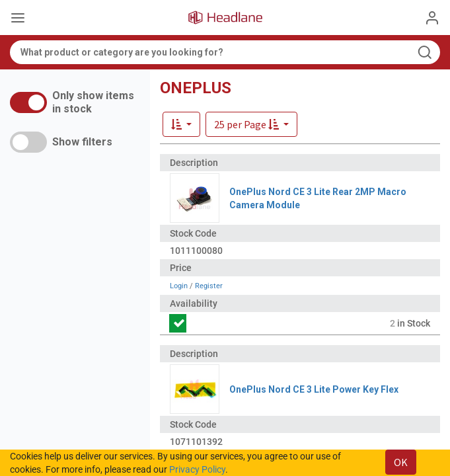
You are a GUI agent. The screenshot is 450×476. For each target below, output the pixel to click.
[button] (251, 124)
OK (401, 462)
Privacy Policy (197, 469)
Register (209, 286)
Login (179, 286)
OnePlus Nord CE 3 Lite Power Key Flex (314, 389)
